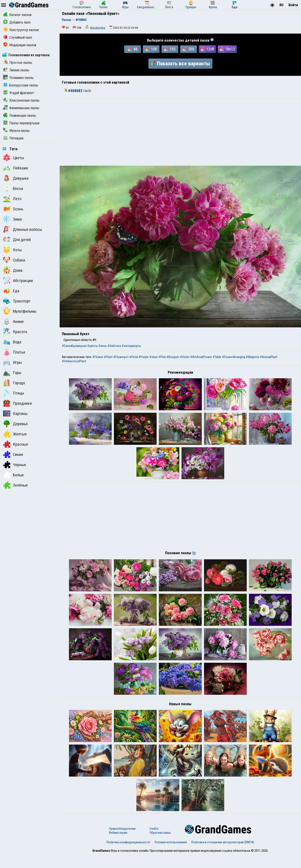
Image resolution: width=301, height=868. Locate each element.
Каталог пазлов (17, 15)
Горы (12, 373)
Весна (13, 188)
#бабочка (114, 346)
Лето (12, 199)
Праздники (17, 403)
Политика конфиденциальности (128, 855)
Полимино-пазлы (18, 78)
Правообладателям (122, 842)
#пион (103, 346)
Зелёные (15, 485)
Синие (13, 454)
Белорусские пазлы (21, 85)
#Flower (98, 357)
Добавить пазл (17, 22)
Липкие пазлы (16, 70)
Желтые (15, 434)
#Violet (185, 357)
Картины (15, 413)
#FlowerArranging (234, 357)
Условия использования (171, 855)
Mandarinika (98, 28)
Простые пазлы (18, 63)
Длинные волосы (23, 229)
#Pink (162, 357)
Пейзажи (16, 168)
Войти (293, 5)
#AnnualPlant (269, 357)
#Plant (108, 357)
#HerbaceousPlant (74, 361)
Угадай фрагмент (19, 93)
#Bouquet (173, 357)
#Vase (154, 357)
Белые (13, 475)
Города (14, 383)
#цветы (92, 346)
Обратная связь (160, 846)
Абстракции (18, 280)
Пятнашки (13, 138)
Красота (15, 332)
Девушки (16, 178)
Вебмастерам (118, 846)
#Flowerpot (121, 357)
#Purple (144, 357)
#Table (217, 357)
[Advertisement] (180, 132)
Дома (13, 270)
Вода (12, 342)
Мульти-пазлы (16, 131)
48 (132, 49)
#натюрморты (131, 346)
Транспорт (17, 301)
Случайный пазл (18, 37)
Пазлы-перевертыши (21, 123)
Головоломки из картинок (26, 55)
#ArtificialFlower (201, 357)
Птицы (14, 393)
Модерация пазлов (20, 45)
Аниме (13, 321)
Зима (12, 219)
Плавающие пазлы (20, 116)
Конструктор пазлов (21, 30)
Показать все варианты (180, 64)
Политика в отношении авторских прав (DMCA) (223, 855)
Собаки (14, 260)
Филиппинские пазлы (21, 108)
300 (188, 49)
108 (151, 49)
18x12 (227, 49)
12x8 (207, 49)
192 (170, 49)
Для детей (17, 240)
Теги (10, 149)
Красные (16, 444)
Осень (13, 209)
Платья (14, 352)
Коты (12, 250)
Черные (15, 465)
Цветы (14, 158)
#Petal (134, 357)
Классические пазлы (21, 100)
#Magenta (253, 357)
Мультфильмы (20, 311)
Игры (12, 362)
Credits (154, 842)
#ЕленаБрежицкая (74, 346)
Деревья (15, 424)
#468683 (73, 91)
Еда (11, 291)
